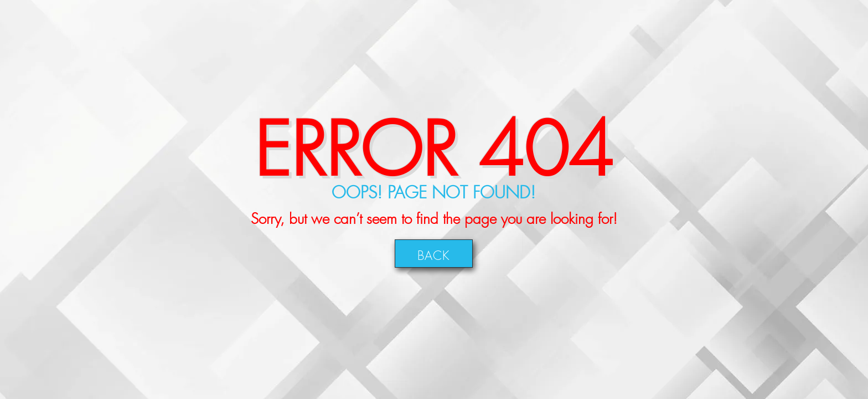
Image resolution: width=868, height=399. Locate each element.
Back (434, 253)
